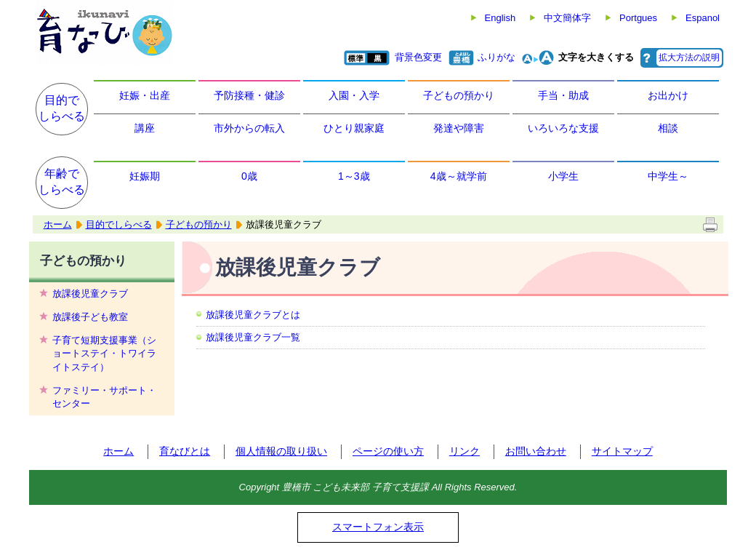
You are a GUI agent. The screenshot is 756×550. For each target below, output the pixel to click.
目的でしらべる (62, 108)
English (500, 18)
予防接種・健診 (249, 95)
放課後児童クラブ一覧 (253, 337)
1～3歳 (354, 176)
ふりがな (496, 57)
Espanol (703, 18)
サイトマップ (622, 451)
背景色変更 (418, 57)
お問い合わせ (536, 451)
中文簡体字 (567, 18)
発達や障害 (459, 128)
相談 (668, 128)
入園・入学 (354, 95)
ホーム (58, 224)
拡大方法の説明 (689, 57)
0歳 (249, 176)
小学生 (563, 176)
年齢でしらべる (62, 182)
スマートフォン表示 (378, 527)
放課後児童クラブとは (253, 315)
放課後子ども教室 (90, 317)
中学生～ (668, 176)
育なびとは (185, 451)
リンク (465, 451)
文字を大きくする (596, 57)
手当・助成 (563, 95)
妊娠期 (145, 176)
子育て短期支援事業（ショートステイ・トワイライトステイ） (104, 353)
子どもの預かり (459, 95)
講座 (145, 128)
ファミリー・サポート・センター (104, 397)
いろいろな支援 (563, 128)
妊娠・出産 (145, 95)
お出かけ (668, 95)
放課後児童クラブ (90, 294)
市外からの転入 (249, 128)
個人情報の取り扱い (281, 451)
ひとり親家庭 (354, 128)
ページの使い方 (388, 451)
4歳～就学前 (459, 176)
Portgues (638, 18)
